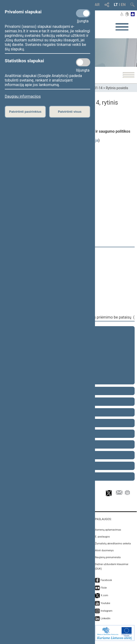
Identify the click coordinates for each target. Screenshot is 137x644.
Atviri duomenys (104, 550)
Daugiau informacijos (23, 96)
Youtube (105, 603)
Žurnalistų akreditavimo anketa (113, 544)
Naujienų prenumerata (108, 557)
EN (123, 5)
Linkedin (106, 618)
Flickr (104, 588)
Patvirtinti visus (70, 112)
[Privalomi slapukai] (83, 13)
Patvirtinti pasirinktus (25, 112)
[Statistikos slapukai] (83, 62)
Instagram (107, 611)
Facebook (106, 580)
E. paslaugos (102, 537)
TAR (96, 5)
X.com (104, 595)
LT (116, 5)
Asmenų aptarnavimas (108, 530)
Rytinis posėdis (117, 88)
